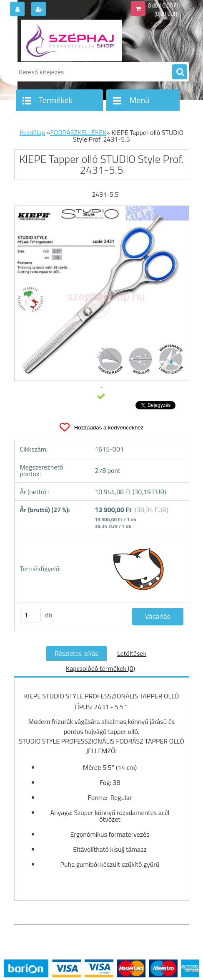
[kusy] (30, 615)
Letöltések (132, 653)
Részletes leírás (76, 653)
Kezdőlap (32, 132)
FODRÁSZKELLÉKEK (78, 132)
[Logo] (71, 41)
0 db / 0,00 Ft (163, 5)
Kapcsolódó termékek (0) (100, 668)
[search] (180, 72)
